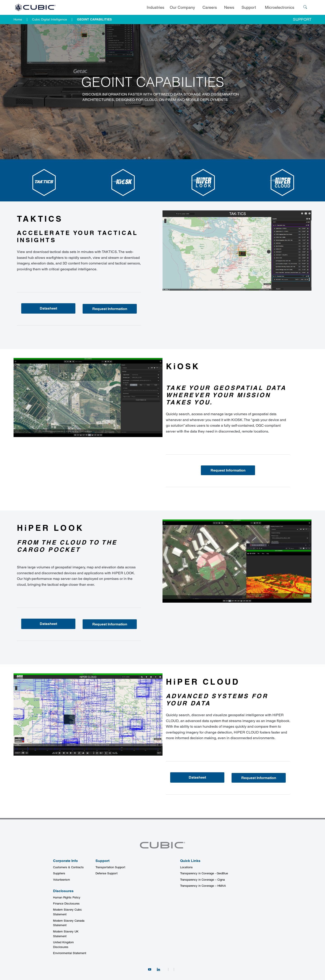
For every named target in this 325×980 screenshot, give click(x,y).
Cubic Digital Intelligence (50, 19)
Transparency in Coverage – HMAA (203, 886)
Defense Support (107, 873)
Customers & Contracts (68, 867)
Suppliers (59, 873)
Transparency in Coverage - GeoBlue (204, 873)
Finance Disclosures (66, 904)
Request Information (110, 309)
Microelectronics (280, 7)
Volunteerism (62, 880)
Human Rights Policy (67, 897)
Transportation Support (110, 867)
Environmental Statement (70, 953)
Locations (186, 867)
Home (18, 19)
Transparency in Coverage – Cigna (202, 880)
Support (249, 7)
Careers (210, 7)
